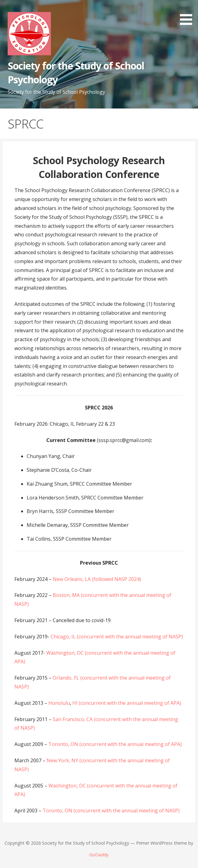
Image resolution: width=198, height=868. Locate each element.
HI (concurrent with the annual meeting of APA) (126, 703)
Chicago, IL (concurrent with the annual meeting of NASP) (117, 637)
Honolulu (59, 703)
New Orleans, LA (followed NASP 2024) (97, 579)
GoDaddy (99, 855)
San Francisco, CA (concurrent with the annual (105, 719)
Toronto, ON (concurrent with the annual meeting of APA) (115, 744)
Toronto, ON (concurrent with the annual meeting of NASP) (111, 811)
